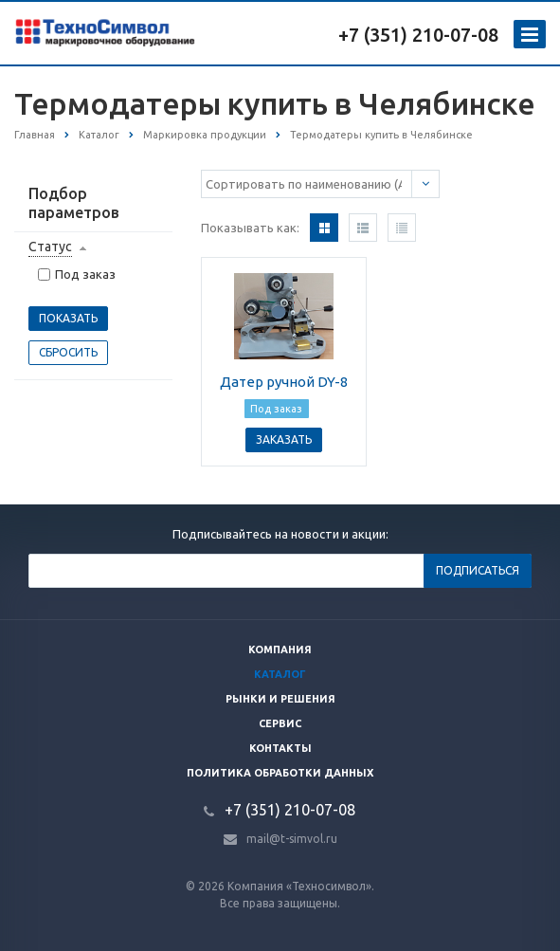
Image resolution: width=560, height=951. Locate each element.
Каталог (280, 674)
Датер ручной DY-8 (284, 382)
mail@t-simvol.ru (292, 839)
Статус (50, 247)
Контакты (280, 748)
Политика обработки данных (280, 773)
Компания (280, 649)
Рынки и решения (280, 699)
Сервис (280, 723)
